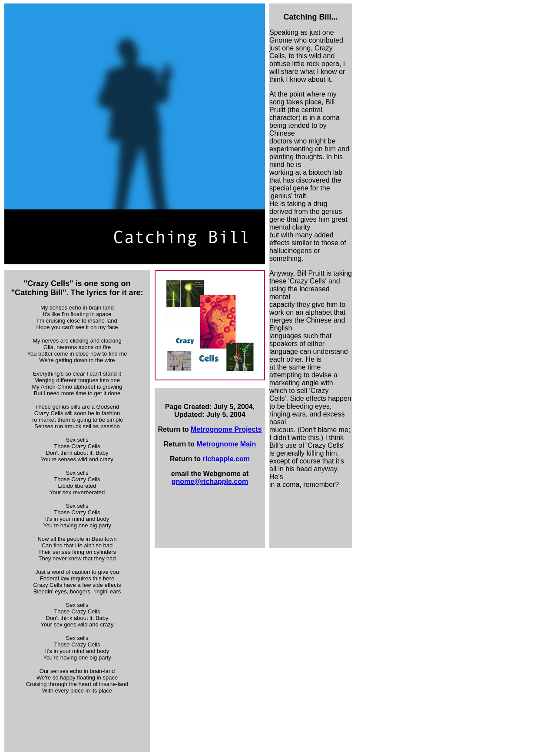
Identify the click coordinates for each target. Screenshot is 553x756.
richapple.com (226, 459)
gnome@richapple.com (210, 481)
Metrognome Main (226, 444)
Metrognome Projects (226, 429)
